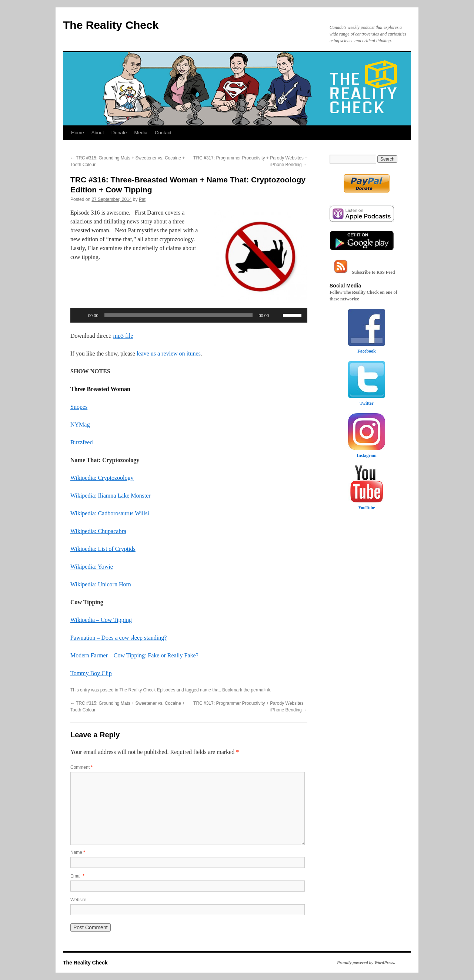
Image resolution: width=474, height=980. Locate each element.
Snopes (79, 407)
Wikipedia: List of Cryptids (103, 549)
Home (78, 133)
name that (210, 690)
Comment (81, 767)
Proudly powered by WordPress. (366, 963)
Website (78, 900)
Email (77, 876)
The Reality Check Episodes (148, 690)
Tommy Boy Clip (91, 673)
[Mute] (277, 315)
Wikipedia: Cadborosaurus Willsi (110, 513)
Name (78, 852)
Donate (119, 133)
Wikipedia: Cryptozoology (102, 478)
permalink (260, 690)
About (98, 133)
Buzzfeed (81, 442)
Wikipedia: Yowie (92, 567)
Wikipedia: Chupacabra (98, 531)
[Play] (80, 315)
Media (141, 133)
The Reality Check (111, 25)
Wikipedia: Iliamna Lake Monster (111, 496)
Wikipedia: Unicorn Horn (101, 584)
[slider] (179, 315)
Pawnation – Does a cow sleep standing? (118, 638)
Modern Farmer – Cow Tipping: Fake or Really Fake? (134, 655)
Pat (142, 199)
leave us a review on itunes (169, 353)
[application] (189, 315)
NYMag (80, 425)
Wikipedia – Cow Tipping (101, 620)
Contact (163, 133)
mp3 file (123, 336)
